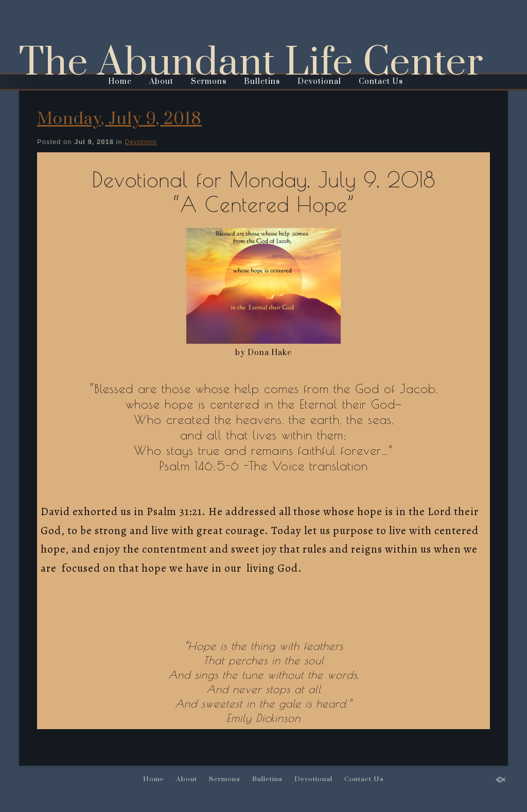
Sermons (209, 82)
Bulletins (262, 82)
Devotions (140, 142)
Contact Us (381, 82)
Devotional (319, 82)
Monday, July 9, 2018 (119, 119)
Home (120, 82)
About (161, 82)
